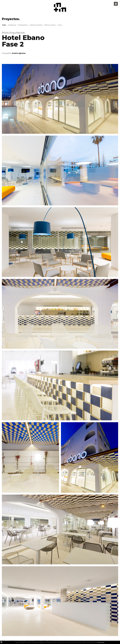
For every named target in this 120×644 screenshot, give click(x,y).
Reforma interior (50, 25)
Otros (60, 25)
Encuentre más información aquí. (75, 642)
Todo (4, 25)
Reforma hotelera (36, 25)
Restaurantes (23, 25)
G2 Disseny (101, 642)
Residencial (12, 25)
